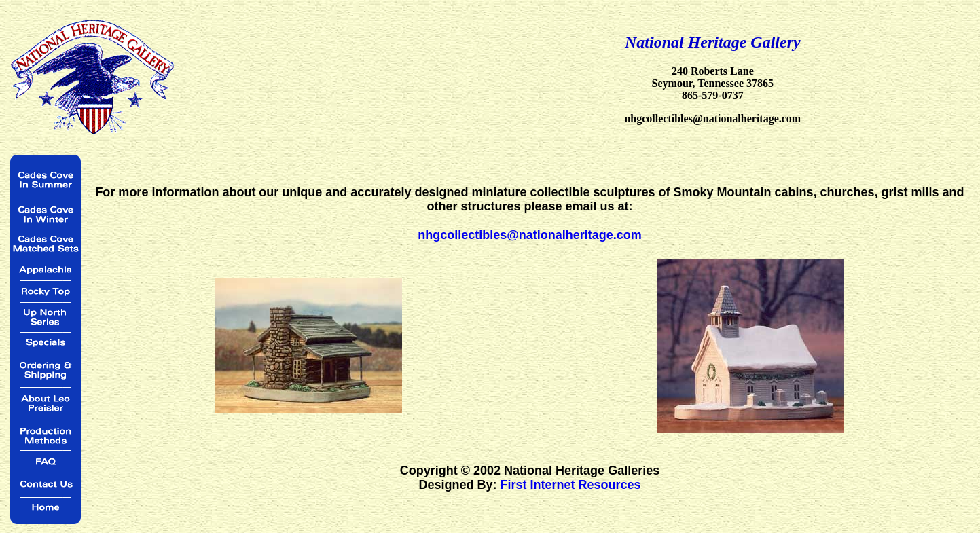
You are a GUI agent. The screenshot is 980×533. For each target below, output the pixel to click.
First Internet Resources (570, 485)
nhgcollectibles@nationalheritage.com (530, 235)
